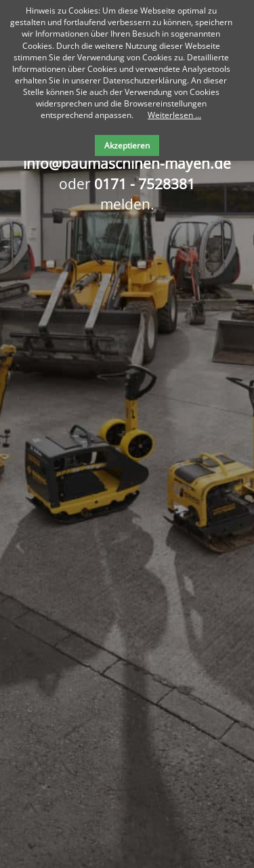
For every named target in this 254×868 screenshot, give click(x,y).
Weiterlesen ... (174, 115)
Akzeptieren (127, 145)
